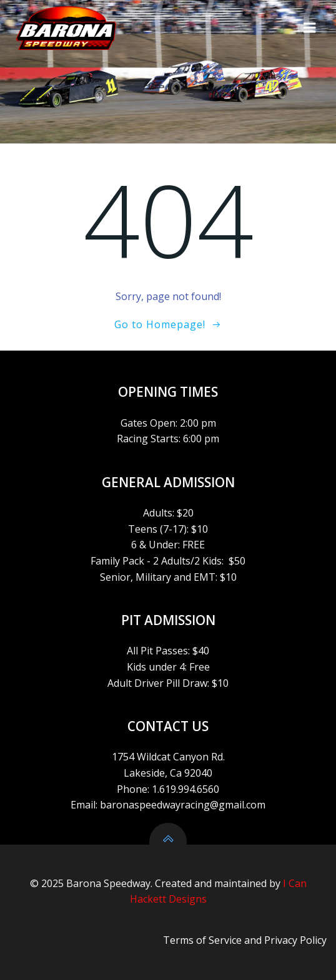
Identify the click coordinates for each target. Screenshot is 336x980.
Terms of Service (202, 940)
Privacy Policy (295, 940)
